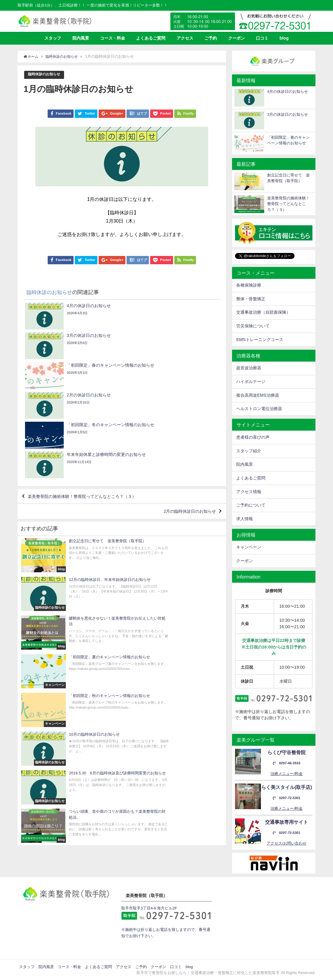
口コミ (262, 38)
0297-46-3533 (287, 763)
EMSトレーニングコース (260, 340)
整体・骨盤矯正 (251, 299)
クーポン (236, 38)
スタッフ (53, 38)
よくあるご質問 (151, 38)
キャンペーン (249, 547)
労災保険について (253, 326)
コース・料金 (113, 38)
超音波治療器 (249, 368)
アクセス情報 (249, 492)
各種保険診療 (249, 285)
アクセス (185, 38)
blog (284, 38)
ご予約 (211, 38)
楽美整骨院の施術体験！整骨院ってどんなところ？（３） (91, 408)
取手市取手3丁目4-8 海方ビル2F (149, 908)
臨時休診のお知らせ (45, 75)
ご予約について (251, 505)
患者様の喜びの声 (253, 437)
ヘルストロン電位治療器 (259, 409)
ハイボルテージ (251, 382)
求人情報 (245, 519)
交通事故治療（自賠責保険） (263, 312)
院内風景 (81, 38)
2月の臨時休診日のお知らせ (185, 426)
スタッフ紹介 (249, 451)
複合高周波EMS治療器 (257, 395)
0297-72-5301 (287, 798)
